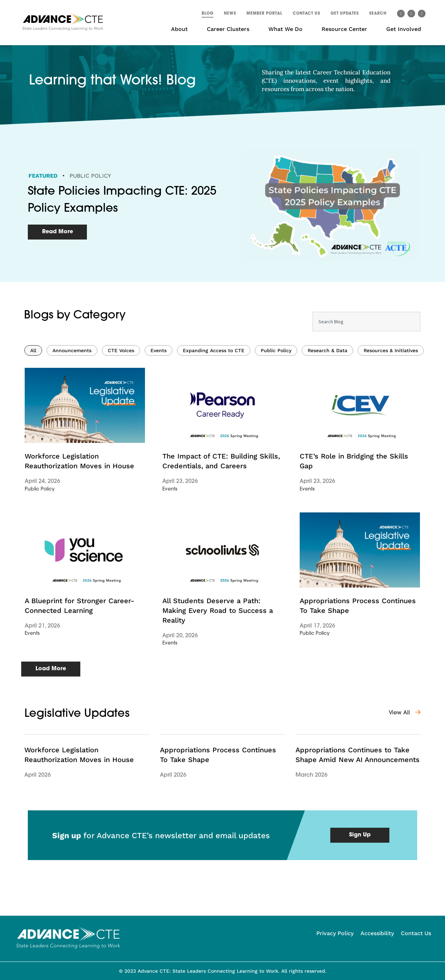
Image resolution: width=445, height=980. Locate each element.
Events (159, 438)
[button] (378, 15)
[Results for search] (366, 428)
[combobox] (366, 410)
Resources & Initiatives (391, 438)
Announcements (72, 438)
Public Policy (90, 176)
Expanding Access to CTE (214, 438)
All (33, 438)
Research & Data (327, 438)
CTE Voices (121, 438)
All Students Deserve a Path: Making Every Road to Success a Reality (218, 698)
